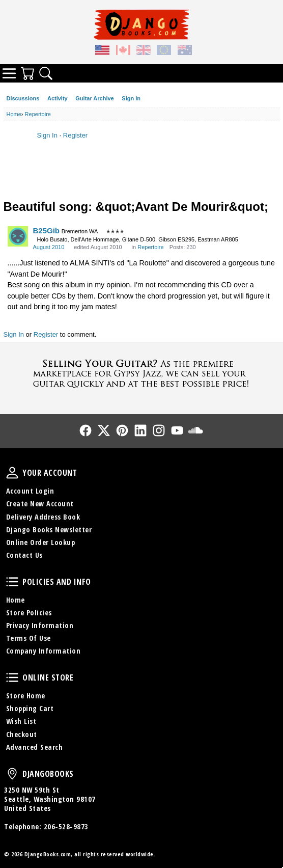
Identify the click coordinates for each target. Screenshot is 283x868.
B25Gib (47, 230)
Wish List (21, 721)
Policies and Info (12, 582)
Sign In (131, 98)
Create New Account (40, 504)
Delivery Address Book (43, 517)
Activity (58, 98)
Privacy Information (40, 625)
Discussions (23, 98)
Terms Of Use (29, 638)
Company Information (44, 651)
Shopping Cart (30, 708)
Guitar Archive (94, 98)
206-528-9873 (66, 826)
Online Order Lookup (41, 542)
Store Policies (29, 613)
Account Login (30, 491)
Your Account (12, 473)
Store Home (26, 696)
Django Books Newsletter (49, 530)
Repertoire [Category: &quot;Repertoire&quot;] (150, 247)
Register (75, 135)
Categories (9, 73)
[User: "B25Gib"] (18, 236)
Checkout (22, 734)
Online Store (12, 677)
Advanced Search (35, 747)
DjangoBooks (12, 774)
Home (16, 600)
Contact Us (24, 555)
